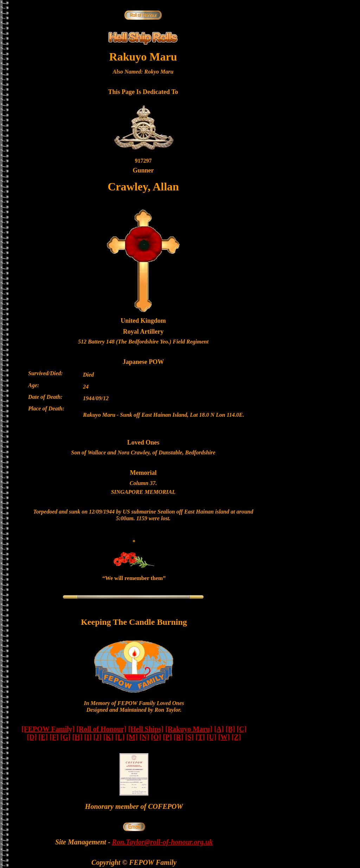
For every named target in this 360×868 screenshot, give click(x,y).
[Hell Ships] (146, 729)
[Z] (236, 737)
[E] (43, 737)
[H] (77, 737)
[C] (242, 729)
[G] (66, 737)
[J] (97, 737)
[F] (54, 737)
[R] (179, 737)
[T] (200, 737)
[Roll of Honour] (101, 729)
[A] (219, 729)
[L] (120, 737)
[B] (230, 729)
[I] (88, 737)
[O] (156, 737)
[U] (212, 737)
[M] (132, 737)
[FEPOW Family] (48, 729)
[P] (167, 737)
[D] (32, 737)
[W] (224, 737)
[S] (189, 737)
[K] (108, 737)
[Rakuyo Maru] (189, 729)
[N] (144, 737)
